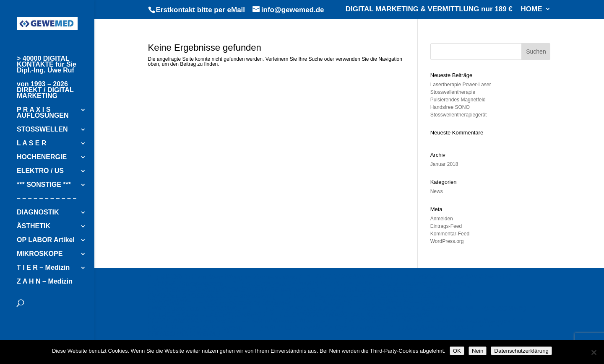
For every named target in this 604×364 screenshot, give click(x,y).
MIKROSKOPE (40, 254)
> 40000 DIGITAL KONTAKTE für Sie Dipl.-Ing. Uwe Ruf (47, 65)
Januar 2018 (444, 164)
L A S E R (32, 143)
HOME (532, 9)
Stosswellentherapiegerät (459, 115)
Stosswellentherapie (453, 92)
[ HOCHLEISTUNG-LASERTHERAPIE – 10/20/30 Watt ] (442, 308)
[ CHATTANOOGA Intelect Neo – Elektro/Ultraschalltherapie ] (239, 321)
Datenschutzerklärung (521, 351)
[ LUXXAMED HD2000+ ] (436, 327)
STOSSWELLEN (42, 130)
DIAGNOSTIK (38, 213)
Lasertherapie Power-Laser (461, 85)
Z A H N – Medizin (45, 282)
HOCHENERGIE (42, 157)
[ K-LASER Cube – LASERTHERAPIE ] (207, 315)
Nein (478, 351)
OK (457, 351)
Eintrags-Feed (446, 226)
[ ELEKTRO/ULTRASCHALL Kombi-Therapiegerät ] (356, 315)
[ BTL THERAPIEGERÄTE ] (358, 277)
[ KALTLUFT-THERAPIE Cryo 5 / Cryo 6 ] (322, 327)
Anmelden (442, 219)
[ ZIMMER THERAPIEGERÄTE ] (462, 277)
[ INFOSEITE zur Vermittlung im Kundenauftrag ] (229, 277)
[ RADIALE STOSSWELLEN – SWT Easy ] (397, 290)
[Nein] (594, 352)
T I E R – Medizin (43, 268)
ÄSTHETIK (34, 226)
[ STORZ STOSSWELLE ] (305, 308)
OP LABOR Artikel (46, 240)
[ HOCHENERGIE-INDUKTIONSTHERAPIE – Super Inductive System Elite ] (356, 283)
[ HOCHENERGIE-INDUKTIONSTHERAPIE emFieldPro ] (233, 290)
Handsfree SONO (450, 107)
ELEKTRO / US (40, 171)
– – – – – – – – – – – (47, 199)
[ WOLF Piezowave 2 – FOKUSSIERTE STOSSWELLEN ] (376, 296)
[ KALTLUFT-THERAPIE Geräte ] (197, 327)
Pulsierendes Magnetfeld (458, 100)
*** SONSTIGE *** (44, 185)
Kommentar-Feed (450, 234)
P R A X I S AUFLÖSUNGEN (43, 113)
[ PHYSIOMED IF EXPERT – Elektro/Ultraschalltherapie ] (429, 321)
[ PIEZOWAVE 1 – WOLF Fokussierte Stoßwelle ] (222, 302)
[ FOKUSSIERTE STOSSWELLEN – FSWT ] (377, 302)
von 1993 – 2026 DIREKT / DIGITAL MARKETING (45, 90)
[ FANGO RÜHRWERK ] (184, 334)
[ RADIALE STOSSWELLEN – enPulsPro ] (211, 296)
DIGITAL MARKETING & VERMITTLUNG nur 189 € (429, 9)
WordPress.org (447, 241)
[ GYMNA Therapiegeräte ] (188, 283)
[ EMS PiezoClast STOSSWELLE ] (200, 308)
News (437, 191)
